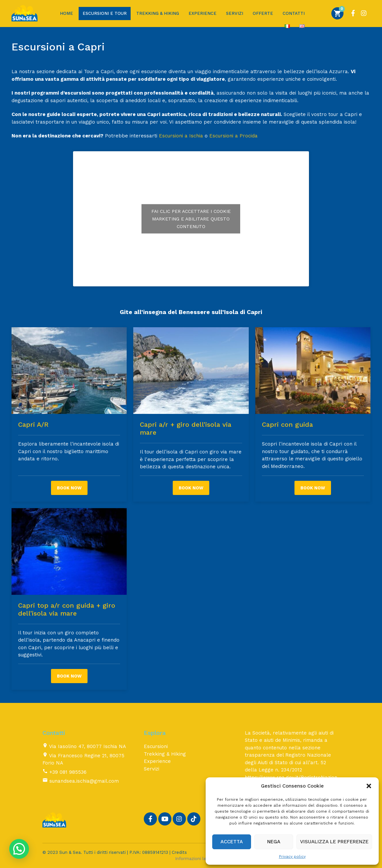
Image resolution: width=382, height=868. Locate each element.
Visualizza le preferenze (334, 842)
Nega (274, 842)
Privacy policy (292, 856)
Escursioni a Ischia (181, 136)
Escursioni (156, 746)
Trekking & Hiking (158, 13)
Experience (203, 13)
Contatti (294, 13)
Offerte (263, 13)
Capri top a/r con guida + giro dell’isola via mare (67, 609)
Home (66, 13)
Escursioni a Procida (233, 136)
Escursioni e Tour (105, 13)
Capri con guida (287, 424)
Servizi (235, 13)
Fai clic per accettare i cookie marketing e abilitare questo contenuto (191, 218)
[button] (369, 786)
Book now (69, 488)
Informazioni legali (194, 859)
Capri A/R (33, 424)
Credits (179, 852)
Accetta (232, 842)
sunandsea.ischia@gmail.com (84, 781)
